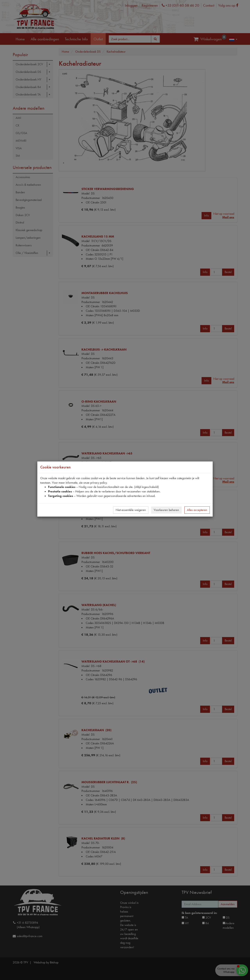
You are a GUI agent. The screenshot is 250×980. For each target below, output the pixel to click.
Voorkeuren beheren (166, 510)
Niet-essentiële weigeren (131, 510)
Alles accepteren (197, 510)
